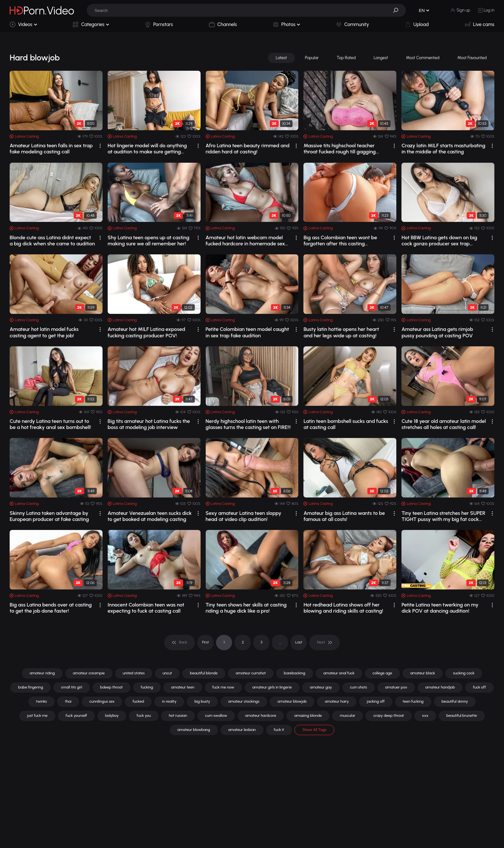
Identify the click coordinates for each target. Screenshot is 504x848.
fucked (138, 701)
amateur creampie (89, 673)
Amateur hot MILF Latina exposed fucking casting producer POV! (146, 332)
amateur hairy (337, 701)
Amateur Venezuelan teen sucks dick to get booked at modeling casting (150, 516)
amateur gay (321, 687)
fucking (147, 687)
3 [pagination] (261, 642)
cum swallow (216, 716)
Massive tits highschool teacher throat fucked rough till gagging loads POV (340, 149)
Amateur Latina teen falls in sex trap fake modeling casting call (51, 149)
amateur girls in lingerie (272, 687)
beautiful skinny (455, 701)
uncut (167, 673)
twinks (41, 701)
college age (382, 673)
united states (134, 673)
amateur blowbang (194, 730)
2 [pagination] (243, 642)
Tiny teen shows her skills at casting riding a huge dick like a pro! (246, 608)
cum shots (359, 687)
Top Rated (346, 58)
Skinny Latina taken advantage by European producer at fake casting (49, 516)
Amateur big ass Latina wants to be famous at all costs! (344, 516)
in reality (169, 701)
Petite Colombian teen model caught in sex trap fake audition (248, 332)
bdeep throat (112, 687)
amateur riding (42, 673)
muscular (347, 716)
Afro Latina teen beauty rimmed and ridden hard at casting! (248, 149)
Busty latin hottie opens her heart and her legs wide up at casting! (341, 332)
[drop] (100, 146)
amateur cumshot (251, 673)
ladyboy (112, 716)
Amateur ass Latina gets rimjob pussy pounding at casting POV (437, 332)
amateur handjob (440, 687)
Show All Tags (315, 730)
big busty (202, 701)
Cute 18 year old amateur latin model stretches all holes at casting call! (444, 424)
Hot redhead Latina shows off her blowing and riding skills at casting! (343, 608)
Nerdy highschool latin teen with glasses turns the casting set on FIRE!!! (248, 424)
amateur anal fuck (339, 673)
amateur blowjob (292, 701)
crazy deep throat (388, 716)
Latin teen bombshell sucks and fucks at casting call (346, 424)
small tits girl (72, 687)
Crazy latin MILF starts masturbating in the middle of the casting (443, 149)
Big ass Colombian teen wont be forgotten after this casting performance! (340, 241)
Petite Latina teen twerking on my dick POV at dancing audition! (440, 608)
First (206, 642)
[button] (398, 10)
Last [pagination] (299, 642)
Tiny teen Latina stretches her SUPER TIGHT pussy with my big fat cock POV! (443, 516)
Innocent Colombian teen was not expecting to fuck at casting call (146, 608)
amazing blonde (308, 716)
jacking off (376, 701)
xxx (425, 716)
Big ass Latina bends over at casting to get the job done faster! (51, 608)
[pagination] (180, 643)
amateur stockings (244, 701)
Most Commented (423, 58)
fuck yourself (76, 716)
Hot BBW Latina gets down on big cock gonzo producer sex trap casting (439, 241)
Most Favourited (472, 58)
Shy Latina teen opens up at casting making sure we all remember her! (148, 241)
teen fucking (413, 701)
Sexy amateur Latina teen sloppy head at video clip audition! (244, 516)
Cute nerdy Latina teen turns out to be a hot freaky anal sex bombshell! (50, 424)
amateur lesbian (242, 730)
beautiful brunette (462, 716)
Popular (312, 58)
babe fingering (31, 687)
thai (68, 701)
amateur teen (183, 687)
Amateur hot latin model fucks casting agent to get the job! (44, 332)
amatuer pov (396, 687)
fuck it (279, 730)
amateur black (423, 673)
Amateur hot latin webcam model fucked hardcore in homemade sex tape (245, 241)
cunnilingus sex (102, 701)
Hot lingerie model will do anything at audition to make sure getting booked (147, 149)
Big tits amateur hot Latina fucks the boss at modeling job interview (149, 424)
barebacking (295, 673)
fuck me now (223, 687)
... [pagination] (280, 642)
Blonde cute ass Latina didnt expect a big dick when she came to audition (52, 241)
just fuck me (37, 716)
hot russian (178, 716)
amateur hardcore (261, 716)
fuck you (144, 716)
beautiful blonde (204, 673)
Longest (381, 58)
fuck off (479, 687)
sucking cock (464, 673)
